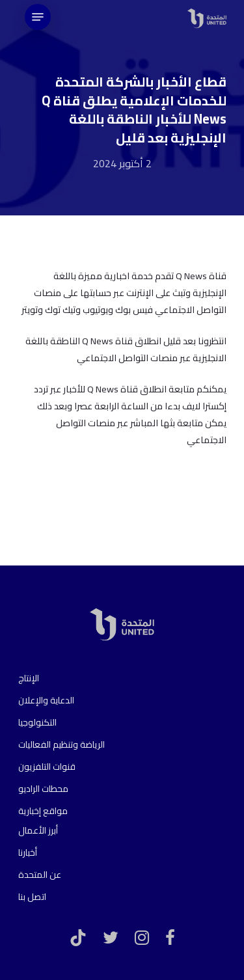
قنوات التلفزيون (47, 767)
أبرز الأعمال (38, 830)
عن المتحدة (40, 875)
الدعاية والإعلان (46, 700)
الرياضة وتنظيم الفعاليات (61, 744)
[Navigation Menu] (38, 17)
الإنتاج (29, 678)
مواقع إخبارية (43, 811)
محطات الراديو (43, 789)
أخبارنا (28, 852)
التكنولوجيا (37, 722)
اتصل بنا (32, 897)
